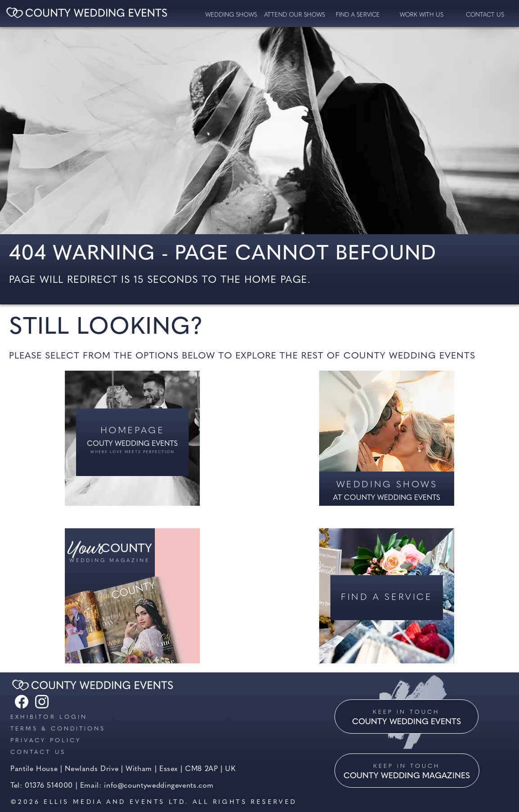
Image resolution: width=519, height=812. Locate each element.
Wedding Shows (231, 15)
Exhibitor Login (49, 717)
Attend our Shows (295, 15)
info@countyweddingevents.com (159, 786)
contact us (485, 15)
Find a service (358, 15)
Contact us (38, 752)
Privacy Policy (46, 741)
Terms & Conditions (58, 729)
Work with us (422, 15)
